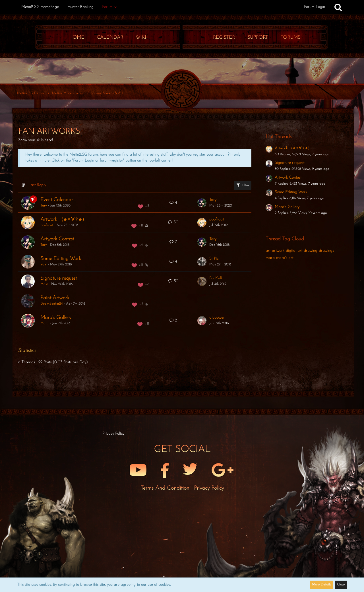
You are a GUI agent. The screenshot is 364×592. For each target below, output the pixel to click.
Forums (290, 37)
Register (224, 37)
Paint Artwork (55, 298)
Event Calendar (57, 200)
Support (258, 37)
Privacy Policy (209, 488)
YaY (44, 265)
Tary (44, 206)
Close (341, 585)
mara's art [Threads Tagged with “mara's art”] (285, 258)
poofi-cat (47, 225)
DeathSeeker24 (51, 304)
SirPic (214, 259)
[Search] (338, 7)
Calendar (110, 37)
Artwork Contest (57, 239)
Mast (44, 284)
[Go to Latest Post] (202, 203)
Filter (243, 185)
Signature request (59, 278)
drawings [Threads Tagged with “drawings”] (326, 251)
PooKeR (216, 278)
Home (77, 37)
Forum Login (315, 7)
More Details (321, 585)
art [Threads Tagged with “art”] (268, 251)
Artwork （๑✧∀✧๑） (64, 219)
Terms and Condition (166, 488)
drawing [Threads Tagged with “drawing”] (311, 251)
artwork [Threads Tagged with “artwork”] (278, 251)
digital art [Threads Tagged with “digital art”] (294, 251)
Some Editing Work (61, 259)
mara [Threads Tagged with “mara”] (270, 258)
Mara (45, 323)
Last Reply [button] (37, 185)
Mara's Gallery (56, 318)
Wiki (141, 37)
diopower (217, 318)
